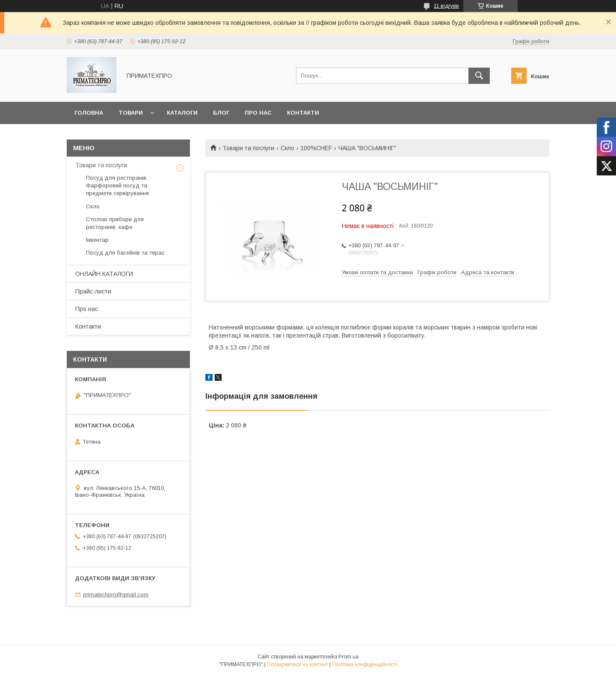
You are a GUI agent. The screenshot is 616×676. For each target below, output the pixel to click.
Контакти (303, 113)
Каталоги (182, 113)
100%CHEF (316, 148)
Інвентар (97, 240)
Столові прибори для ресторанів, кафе (115, 223)
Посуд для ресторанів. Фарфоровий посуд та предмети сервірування (117, 185)
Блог (221, 113)
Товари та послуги (248, 148)
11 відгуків (446, 6)
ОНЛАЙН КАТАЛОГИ (104, 274)
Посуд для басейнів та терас (125, 253)
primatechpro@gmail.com (116, 594)
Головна (89, 113)
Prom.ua (348, 657)
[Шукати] (479, 76)
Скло (287, 148)
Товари (131, 113)
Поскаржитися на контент (298, 664)
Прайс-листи (93, 291)
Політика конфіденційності (364, 664)
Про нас (258, 113)
